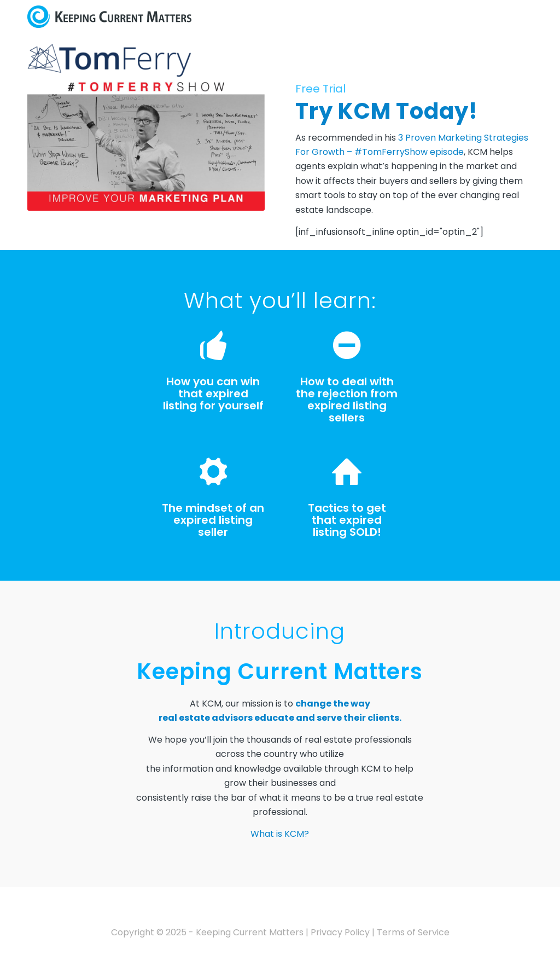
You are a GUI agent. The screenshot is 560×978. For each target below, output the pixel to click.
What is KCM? (280, 834)
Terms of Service (413, 932)
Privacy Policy (340, 932)
